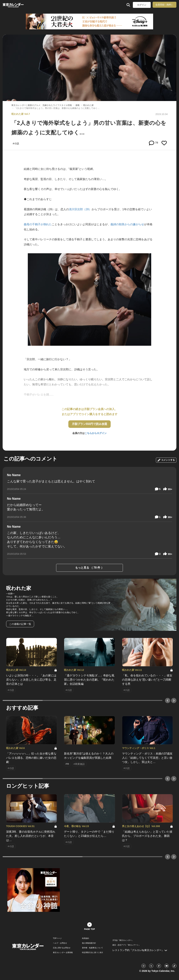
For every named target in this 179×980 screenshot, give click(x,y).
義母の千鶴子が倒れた (38, 224)
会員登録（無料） (164, 5)
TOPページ (57, 938)
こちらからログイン (96, 433)
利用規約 (85, 938)
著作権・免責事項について (92, 948)
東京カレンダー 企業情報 (63, 953)
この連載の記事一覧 (20, 624)
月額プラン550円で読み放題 (90, 424)
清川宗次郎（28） (80, 209)
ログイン (142, 5)
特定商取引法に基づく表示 (92, 953)
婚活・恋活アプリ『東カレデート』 (126, 945)
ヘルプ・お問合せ (60, 943)
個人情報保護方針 (89, 943)
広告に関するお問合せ (62, 948)
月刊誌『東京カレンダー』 (123, 940)
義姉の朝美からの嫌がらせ (127, 224)
